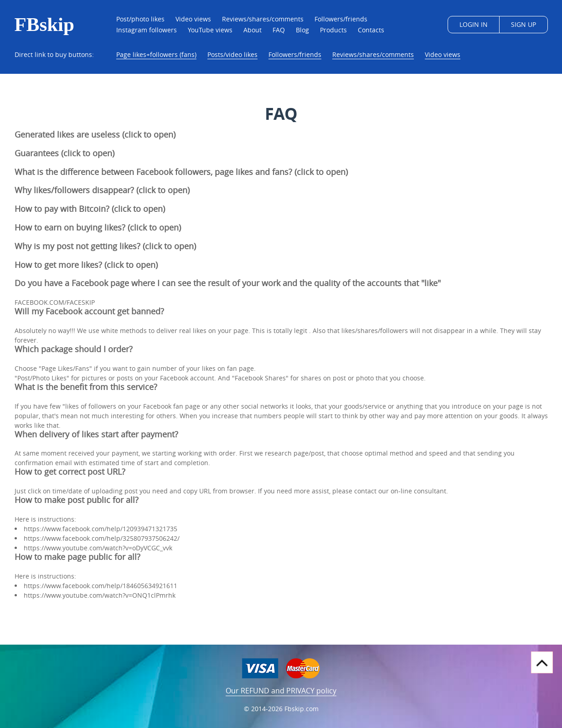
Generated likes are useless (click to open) (95, 134)
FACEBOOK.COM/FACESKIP (55, 302)
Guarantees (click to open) (64, 153)
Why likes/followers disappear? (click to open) (102, 190)
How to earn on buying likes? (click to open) (98, 227)
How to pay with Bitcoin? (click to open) (90, 209)
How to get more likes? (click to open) (86, 264)
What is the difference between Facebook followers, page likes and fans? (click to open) (181, 171)
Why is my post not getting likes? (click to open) (105, 246)
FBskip (44, 25)
